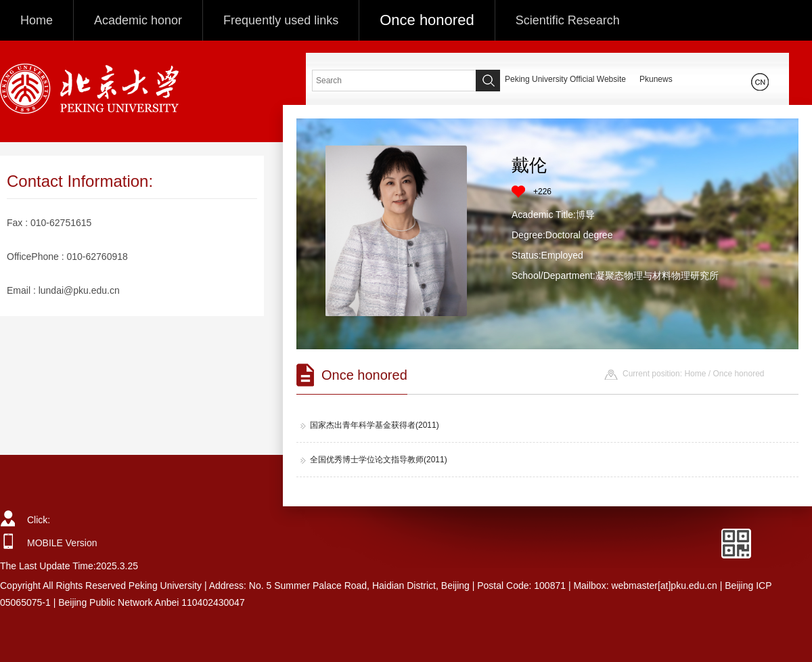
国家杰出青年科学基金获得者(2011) (370, 425)
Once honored (427, 20)
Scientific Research (568, 20)
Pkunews (656, 79)
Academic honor (138, 20)
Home (37, 20)
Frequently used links (281, 20)
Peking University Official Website (565, 79)
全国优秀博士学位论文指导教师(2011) (374, 460)
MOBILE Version (62, 543)
